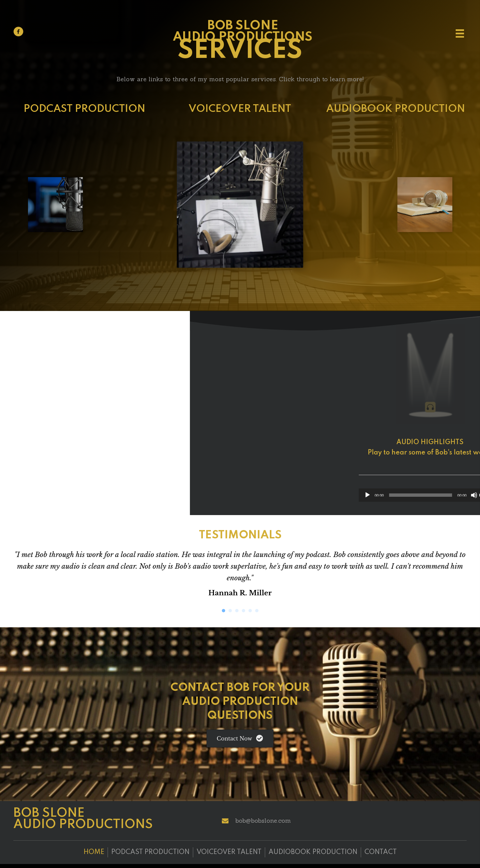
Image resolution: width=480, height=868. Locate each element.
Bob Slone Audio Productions (243, 32)
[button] (240, 738)
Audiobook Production (313, 852)
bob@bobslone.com (263, 821)
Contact (381, 852)
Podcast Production (150, 852)
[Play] (404, 495)
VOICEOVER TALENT (240, 109)
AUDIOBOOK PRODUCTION (396, 109)
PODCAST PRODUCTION (84, 109)
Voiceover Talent (229, 852)
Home (94, 852)
